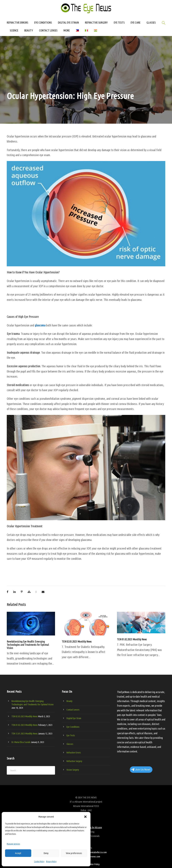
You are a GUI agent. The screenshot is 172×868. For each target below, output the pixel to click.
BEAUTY (29, 30)
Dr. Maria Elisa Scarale (21, 742)
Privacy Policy (51, 862)
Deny (46, 853)
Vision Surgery (73, 770)
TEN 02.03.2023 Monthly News (77, 642)
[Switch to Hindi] (96, 32)
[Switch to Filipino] (77, 32)
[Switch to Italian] (86, 32)
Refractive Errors (74, 753)
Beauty (69, 701)
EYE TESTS (119, 22)
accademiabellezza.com (96, 852)
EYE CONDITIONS (43, 22)
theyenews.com (93, 856)
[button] (85, 817)
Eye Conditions (73, 727)
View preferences (74, 853)
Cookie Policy (39, 862)
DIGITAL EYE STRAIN (68, 22)
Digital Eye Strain (74, 718)
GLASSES (151, 22)
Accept (18, 853)
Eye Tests (71, 735)
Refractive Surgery (74, 761)
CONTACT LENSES (48, 30)
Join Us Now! (141, 770)
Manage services (13, 844)
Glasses (70, 744)
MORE (67, 30)
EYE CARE (136, 22)
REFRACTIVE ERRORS (17, 22)
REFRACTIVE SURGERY (96, 22)
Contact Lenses (73, 710)
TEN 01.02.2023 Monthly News (132, 639)
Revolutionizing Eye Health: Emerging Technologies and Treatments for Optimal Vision (28, 645)
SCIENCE (14, 30)
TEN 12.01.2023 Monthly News (25, 734)
